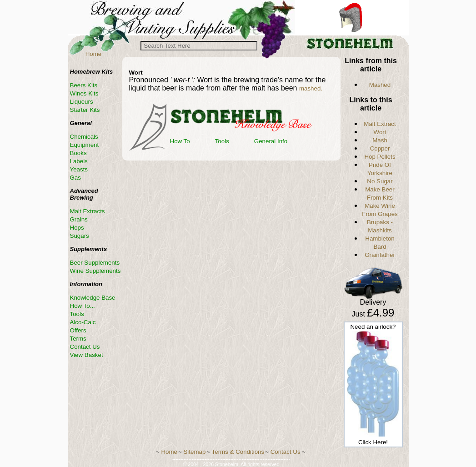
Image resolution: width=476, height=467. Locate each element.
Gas (75, 178)
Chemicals (84, 137)
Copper (380, 148)
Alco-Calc (83, 322)
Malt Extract (380, 124)
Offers (78, 330)
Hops (77, 228)
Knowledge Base (93, 298)
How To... (83, 306)
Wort (380, 132)
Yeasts (79, 169)
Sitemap (194, 452)
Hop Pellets (380, 157)
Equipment (85, 145)
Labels (79, 161)
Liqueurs (82, 102)
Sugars (80, 236)
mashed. (311, 88)
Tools (222, 141)
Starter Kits (85, 110)
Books (78, 153)
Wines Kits (84, 93)
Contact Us (85, 347)
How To (180, 141)
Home (94, 54)
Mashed (380, 85)
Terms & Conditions (238, 452)
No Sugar (380, 181)
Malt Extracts (88, 211)
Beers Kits (84, 85)
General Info (271, 141)
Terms (78, 339)
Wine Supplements (95, 271)
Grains (79, 219)
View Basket (87, 355)
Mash (380, 140)
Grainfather (380, 255)
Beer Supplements (95, 263)
